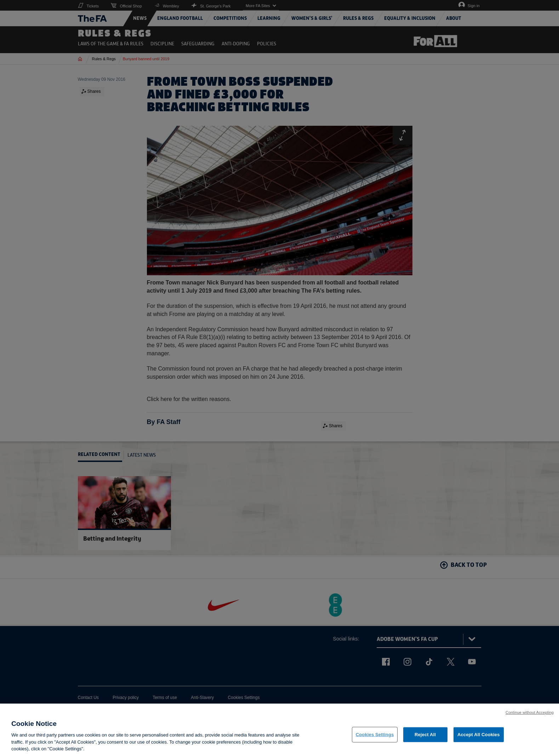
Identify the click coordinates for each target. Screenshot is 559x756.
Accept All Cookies (479, 735)
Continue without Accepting (530, 712)
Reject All (425, 735)
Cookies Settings (375, 735)
